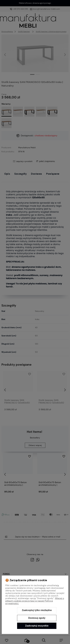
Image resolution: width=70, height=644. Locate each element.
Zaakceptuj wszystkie (37, 626)
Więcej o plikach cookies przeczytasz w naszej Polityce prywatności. (35, 601)
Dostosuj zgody (37, 618)
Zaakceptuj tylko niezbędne (37, 610)
